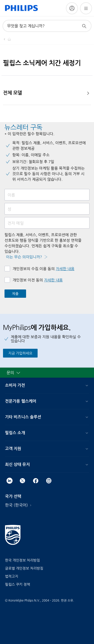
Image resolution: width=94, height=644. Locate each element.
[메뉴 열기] (86, 8)
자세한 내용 (65, 269)
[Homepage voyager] (6, 39)
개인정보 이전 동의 (38, 280)
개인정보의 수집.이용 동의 (43, 269)
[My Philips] (72, 8)
